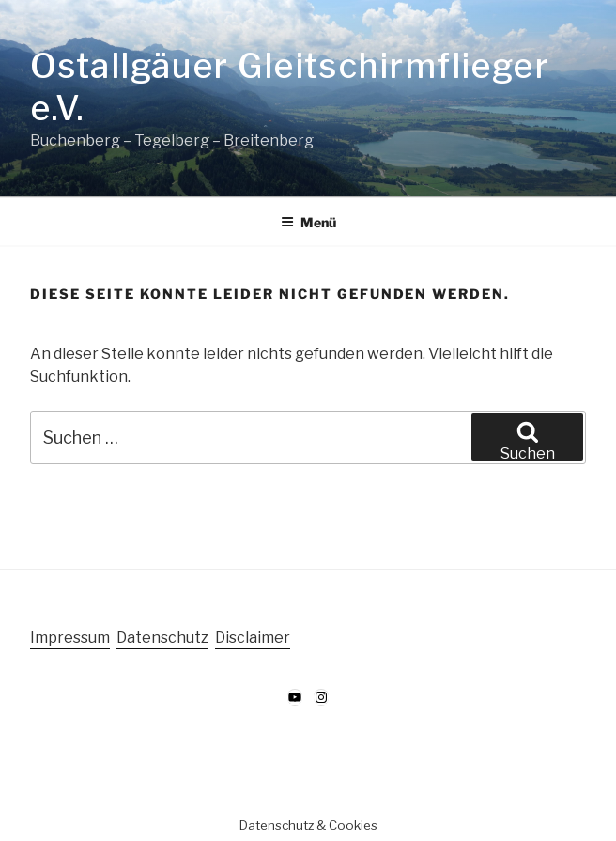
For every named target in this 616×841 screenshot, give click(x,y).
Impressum (70, 638)
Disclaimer (253, 638)
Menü (308, 222)
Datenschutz (162, 638)
